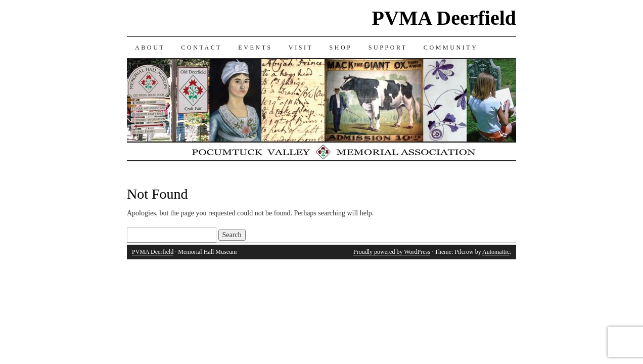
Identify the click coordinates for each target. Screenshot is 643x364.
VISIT (301, 48)
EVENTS (255, 48)
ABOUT (150, 48)
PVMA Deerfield (444, 18)
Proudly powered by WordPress (392, 252)
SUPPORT (388, 48)
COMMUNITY (451, 48)
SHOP (341, 48)
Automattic (496, 252)
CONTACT (201, 48)
